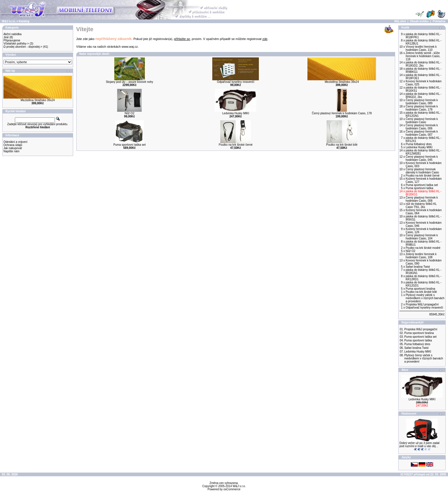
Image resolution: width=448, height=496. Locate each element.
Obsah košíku (419, 21)
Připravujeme (12, 40)
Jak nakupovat (13, 148)
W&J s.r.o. (9, 21)
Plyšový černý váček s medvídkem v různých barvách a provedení (424, 358)
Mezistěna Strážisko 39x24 (38, 100)
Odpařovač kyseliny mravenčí (236, 82)
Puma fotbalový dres (417, 344)
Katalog (24, 21)
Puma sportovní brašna (419, 333)
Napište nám (11, 151)
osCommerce (232, 489)
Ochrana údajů (13, 145)
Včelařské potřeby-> (16, 44)
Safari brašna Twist (416, 348)
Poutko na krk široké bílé (342, 145)
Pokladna (439, 21)
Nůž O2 (129, 113)
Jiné (6, 37)
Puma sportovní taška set (130, 145)
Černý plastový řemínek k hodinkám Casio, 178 (342, 113)
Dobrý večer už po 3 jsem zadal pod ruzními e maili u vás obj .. (419, 445)
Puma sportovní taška (418, 340)
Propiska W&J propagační (421, 329)
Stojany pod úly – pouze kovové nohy (129, 82)
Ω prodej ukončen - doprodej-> (23, 47)
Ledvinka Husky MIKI (236, 113)
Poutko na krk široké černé (236, 145)
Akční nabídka (12, 34)
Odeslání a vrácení (15, 142)
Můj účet (400, 21)
